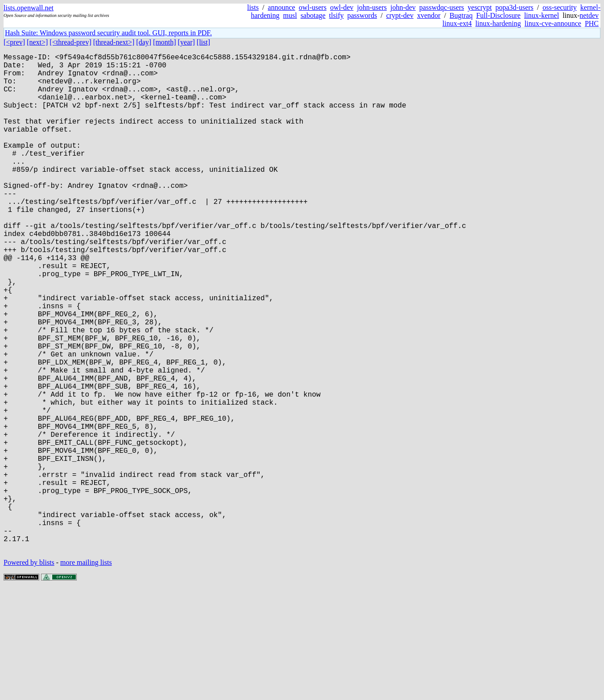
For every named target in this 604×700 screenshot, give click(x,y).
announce (281, 7)
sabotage (313, 15)
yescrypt (480, 7)
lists (253, 7)
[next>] (37, 42)
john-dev (403, 7)
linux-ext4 (457, 23)
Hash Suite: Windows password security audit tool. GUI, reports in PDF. (108, 33)
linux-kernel (542, 15)
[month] (165, 42)
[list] (203, 42)
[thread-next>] (114, 42)
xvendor (429, 15)
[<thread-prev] (70, 42)
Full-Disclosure (498, 15)
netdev (589, 15)
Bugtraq (461, 15)
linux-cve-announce (553, 23)
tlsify (337, 15)
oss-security (559, 7)
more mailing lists (86, 673)
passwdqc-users (442, 7)
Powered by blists (29, 673)
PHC (592, 23)
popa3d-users (514, 7)
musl (290, 15)
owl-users (313, 7)
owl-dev (342, 7)
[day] (144, 42)
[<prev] (14, 42)
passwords (362, 15)
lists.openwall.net (29, 8)
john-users (372, 7)
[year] (186, 42)
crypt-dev (400, 15)
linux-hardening (498, 23)
